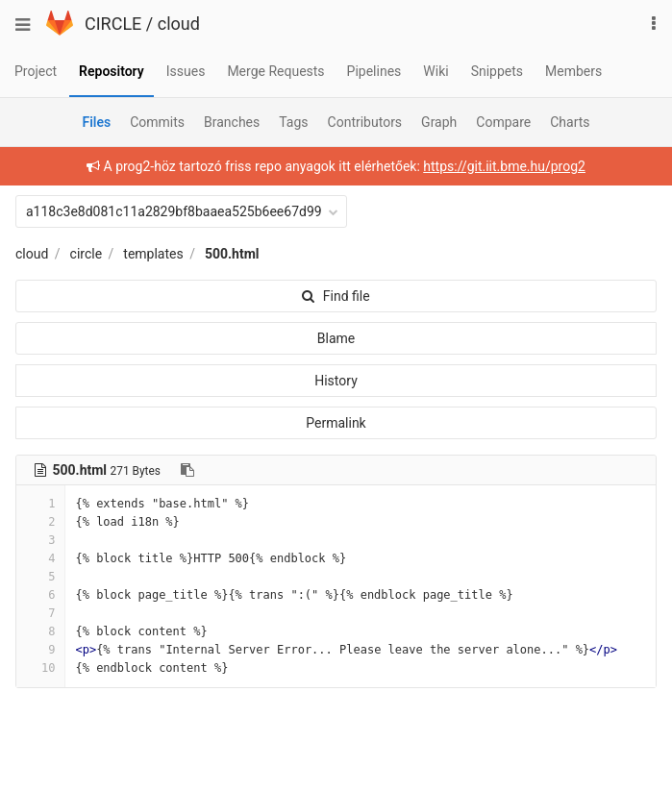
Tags (293, 122)
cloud (179, 24)
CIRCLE (113, 24)
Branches (232, 122)
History (336, 381)
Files (96, 122)
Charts (570, 122)
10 (40, 668)
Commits (157, 122)
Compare (503, 122)
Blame (336, 338)
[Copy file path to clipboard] (187, 470)
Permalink (336, 423)
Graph (439, 122)
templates (153, 254)
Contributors (365, 122)
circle (87, 254)
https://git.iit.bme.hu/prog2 (504, 166)
